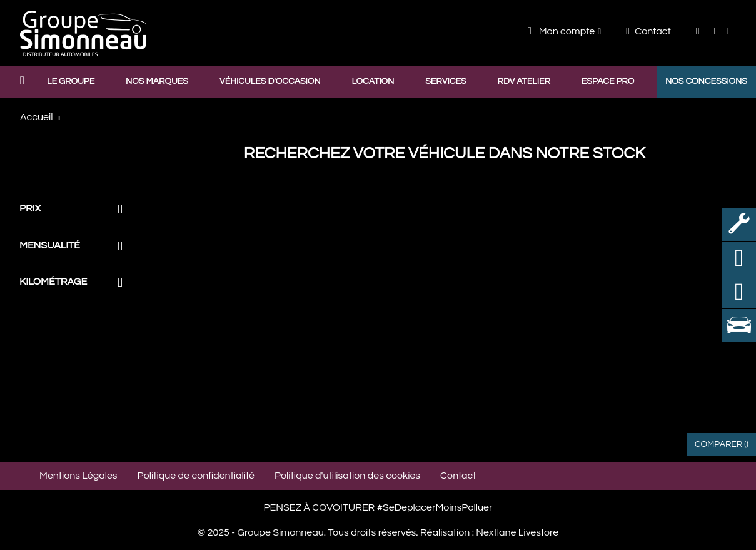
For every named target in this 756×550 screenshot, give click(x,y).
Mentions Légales (78, 476)
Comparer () (722, 444)
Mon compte (561, 31)
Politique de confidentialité (196, 476)
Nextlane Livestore (516, 532)
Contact (648, 31)
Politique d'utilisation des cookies (347, 476)
